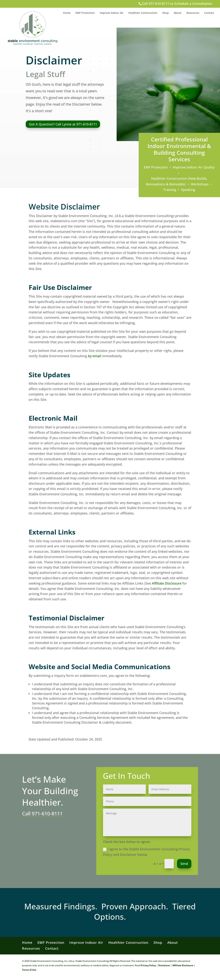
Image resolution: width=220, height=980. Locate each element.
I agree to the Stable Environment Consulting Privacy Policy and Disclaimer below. (146, 852)
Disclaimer (164, 965)
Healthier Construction (143, 13)
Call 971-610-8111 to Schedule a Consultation (177, 3)
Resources (193, 13)
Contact (209, 13)
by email (95, 356)
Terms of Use (29, 970)
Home (67, 13)
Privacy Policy (148, 965)
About (178, 13)
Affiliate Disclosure (167, 583)
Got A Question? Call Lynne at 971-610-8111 (63, 124)
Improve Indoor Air (112, 13)
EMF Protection (85, 13)
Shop (166, 13)
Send (184, 864)
